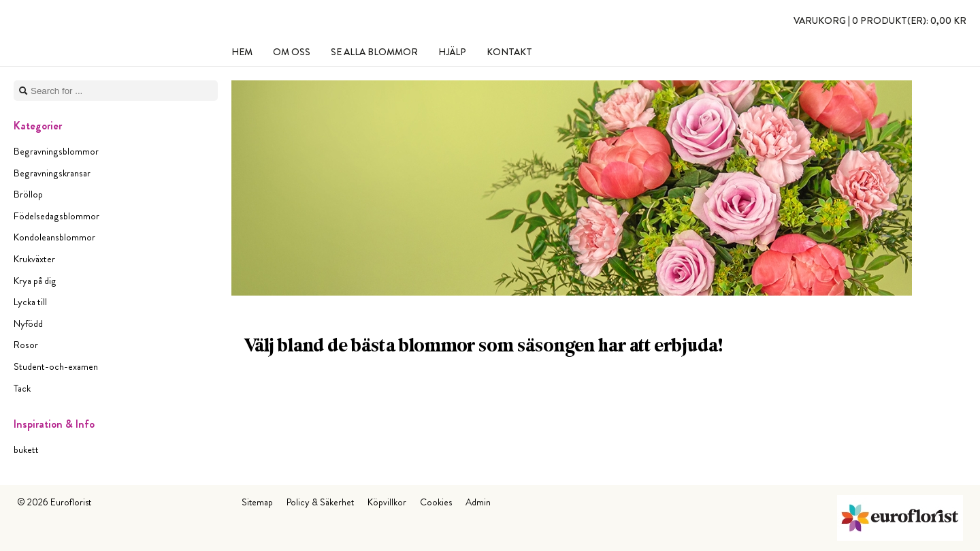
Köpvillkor (387, 502)
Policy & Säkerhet (320, 502)
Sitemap (257, 502)
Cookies (436, 502)
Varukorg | (880, 20)
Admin (478, 502)
